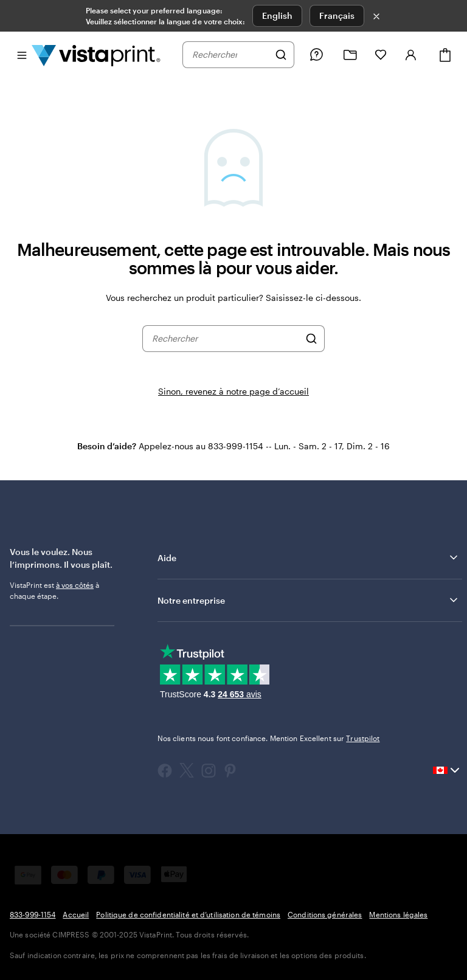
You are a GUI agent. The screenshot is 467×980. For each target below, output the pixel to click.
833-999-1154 (33, 914)
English (277, 16)
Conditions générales (325, 914)
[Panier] (445, 55)
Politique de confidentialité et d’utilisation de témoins (188, 914)
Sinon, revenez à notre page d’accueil (233, 391)
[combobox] (230, 55)
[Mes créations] (350, 55)
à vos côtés (75, 585)
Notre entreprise (309, 600)
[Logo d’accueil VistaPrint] (96, 55)
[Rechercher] (281, 55)
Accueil (76, 914)
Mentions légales (398, 914)
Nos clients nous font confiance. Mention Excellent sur (269, 738)
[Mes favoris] (381, 55)
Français (337, 16)
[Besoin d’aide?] (316, 55)
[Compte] (411, 55)
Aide (309, 557)
